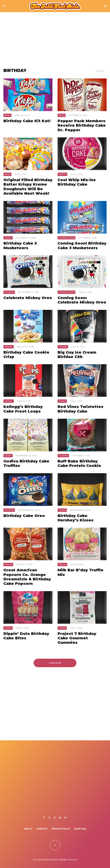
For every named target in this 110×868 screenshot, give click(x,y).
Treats (62, 174)
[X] (49, 818)
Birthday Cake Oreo (24, 516)
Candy (8, 238)
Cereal (9, 347)
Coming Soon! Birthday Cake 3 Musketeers (82, 246)
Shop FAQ (80, 829)
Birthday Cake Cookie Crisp (26, 355)
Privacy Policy (61, 829)
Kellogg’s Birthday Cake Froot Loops (23, 409)
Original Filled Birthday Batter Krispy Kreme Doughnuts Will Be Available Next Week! (28, 187)
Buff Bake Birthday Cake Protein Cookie (79, 463)
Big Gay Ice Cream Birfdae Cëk (77, 355)
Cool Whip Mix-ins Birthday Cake (77, 182)
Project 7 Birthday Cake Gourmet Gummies (77, 638)
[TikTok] (60, 818)
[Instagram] (55, 818)
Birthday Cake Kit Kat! (27, 121)
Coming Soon (66, 238)
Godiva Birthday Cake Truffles (26, 463)
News (7, 115)
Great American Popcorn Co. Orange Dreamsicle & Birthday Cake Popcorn (27, 577)
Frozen (63, 347)
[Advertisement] (55, 38)
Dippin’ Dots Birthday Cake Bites (26, 636)
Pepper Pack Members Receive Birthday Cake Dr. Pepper (82, 126)
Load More (55, 663)
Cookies (9, 292)
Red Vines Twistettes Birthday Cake (80, 409)
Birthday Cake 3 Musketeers (20, 246)
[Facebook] (44, 818)
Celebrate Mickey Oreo (28, 298)
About (28, 829)
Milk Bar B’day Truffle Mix (81, 572)
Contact (42, 829)
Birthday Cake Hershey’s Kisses (75, 518)
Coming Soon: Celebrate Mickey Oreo (82, 300)
